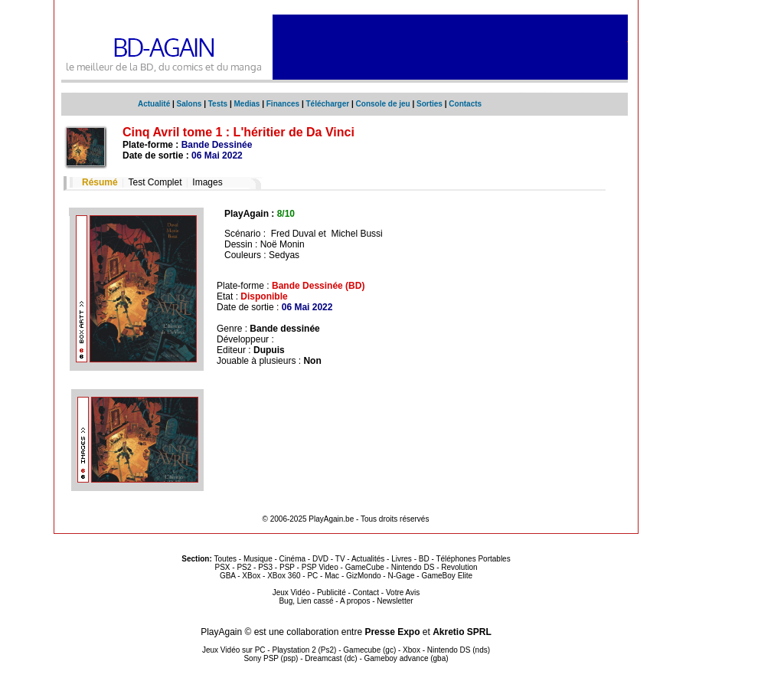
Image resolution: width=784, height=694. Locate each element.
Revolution (459, 567)
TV (340, 559)
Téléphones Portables (473, 559)
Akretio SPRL (462, 632)
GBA (228, 576)
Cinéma (292, 559)
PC (312, 576)
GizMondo (364, 576)
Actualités (368, 559)
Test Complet (155, 182)
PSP (287, 567)
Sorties (430, 104)
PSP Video (320, 567)
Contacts (465, 104)
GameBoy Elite (447, 576)
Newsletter (395, 601)
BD (424, 559)
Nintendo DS (413, 567)
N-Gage (401, 576)
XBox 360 (284, 576)
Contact (366, 593)
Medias (247, 104)
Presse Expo (392, 632)
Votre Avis (403, 593)
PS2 (244, 567)
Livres (402, 559)
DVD (320, 559)
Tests (218, 104)
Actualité (154, 104)
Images (207, 182)
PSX (222, 567)
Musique (258, 559)
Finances (283, 104)
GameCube (365, 567)
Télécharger (327, 104)
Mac (332, 576)
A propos (355, 601)
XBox (251, 576)
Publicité (332, 593)
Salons (189, 104)
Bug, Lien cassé (306, 601)
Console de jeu (383, 104)
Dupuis (269, 350)
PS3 (265, 567)
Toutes (225, 559)
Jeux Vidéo (291, 593)
